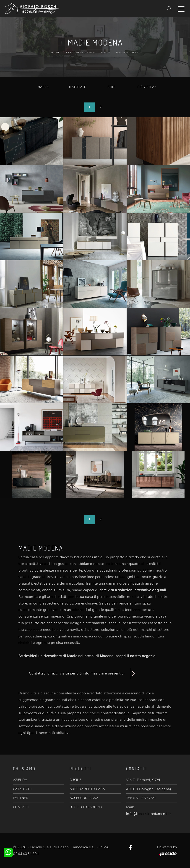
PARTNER (21, 798)
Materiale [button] (78, 87)
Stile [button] (112, 87)
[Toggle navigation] (181, 9)
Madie (106, 53)
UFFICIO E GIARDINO (86, 807)
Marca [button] (43, 87)
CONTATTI (21, 807)
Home (56, 53)
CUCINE (75, 780)
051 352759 (144, 798)
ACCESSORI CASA (84, 798)
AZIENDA (20, 780)
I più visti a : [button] (146, 87)
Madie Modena (128, 53)
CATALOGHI (22, 789)
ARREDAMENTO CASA (87, 789)
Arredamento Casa (79, 53)
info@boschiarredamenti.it (149, 814)
